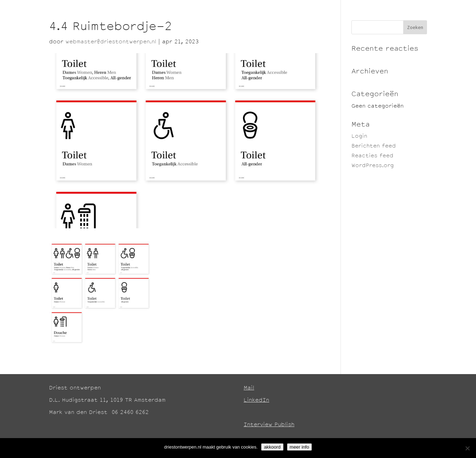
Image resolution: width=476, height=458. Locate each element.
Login (359, 137)
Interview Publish (269, 425)
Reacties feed (372, 156)
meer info (300, 447)
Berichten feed (374, 146)
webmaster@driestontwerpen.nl (111, 42)
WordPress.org (373, 166)
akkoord (272, 447)
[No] (467, 448)
